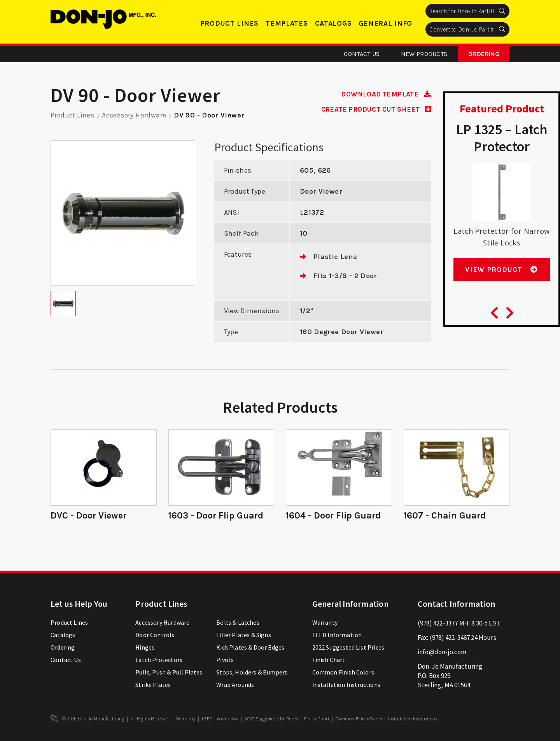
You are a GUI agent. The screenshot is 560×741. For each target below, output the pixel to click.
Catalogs (333, 23)
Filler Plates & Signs (244, 636)
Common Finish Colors (343, 673)
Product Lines (229, 23)
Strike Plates (153, 686)
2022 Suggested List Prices (348, 648)
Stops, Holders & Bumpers (252, 673)
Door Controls (155, 636)
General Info (385, 23)
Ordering (484, 54)
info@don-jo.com (442, 653)
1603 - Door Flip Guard (217, 516)
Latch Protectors (159, 661)
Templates (287, 23)
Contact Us (362, 54)
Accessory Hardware (135, 115)
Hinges (145, 648)
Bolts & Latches (238, 624)
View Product (501, 273)
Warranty (325, 624)
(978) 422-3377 (438, 624)
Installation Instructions (346, 686)
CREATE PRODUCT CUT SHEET (373, 109)
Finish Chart (329, 661)
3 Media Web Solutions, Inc (54, 720)
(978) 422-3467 (450, 639)
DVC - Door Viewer (89, 516)
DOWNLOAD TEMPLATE (384, 94)
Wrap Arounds (235, 686)
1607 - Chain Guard (445, 516)
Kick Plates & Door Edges (250, 648)
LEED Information (337, 636)
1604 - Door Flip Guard (334, 516)
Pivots (225, 661)
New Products (424, 54)
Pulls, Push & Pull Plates (169, 673)
